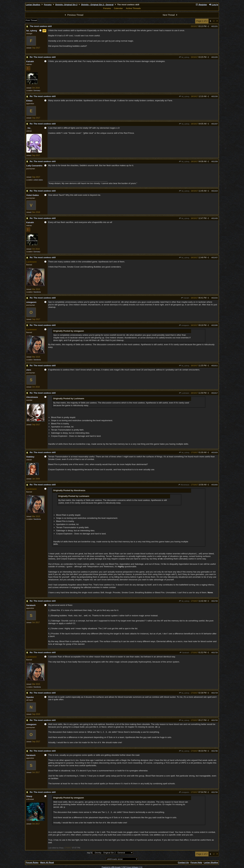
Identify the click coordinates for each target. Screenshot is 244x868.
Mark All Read (47, 862)
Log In (213, 5)
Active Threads (133, 8)
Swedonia (37, 292)
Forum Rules (32, 862)
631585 (215, 325)
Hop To (90, 853)
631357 (215, 124)
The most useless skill (41, 26)
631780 (215, 751)
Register (201, 5)
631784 (215, 792)
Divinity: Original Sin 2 (66, 5)
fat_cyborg (184, 57)
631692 (215, 485)
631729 (215, 693)
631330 (215, 96)
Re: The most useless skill (43, 57)
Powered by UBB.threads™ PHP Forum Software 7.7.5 (122, 867)
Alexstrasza (184, 485)
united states (38, 180)
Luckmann (184, 393)
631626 (215, 452)
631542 (215, 298)
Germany (37, 90)
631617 (215, 393)
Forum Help (196, 862)
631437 (215, 258)
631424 (215, 191)
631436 (215, 218)
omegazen (184, 325)
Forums (48, 5)
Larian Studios (33, 5)
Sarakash (184, 653)
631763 (215, 720)
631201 (215, 26)
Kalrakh (185, 298)
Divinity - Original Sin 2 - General (97, 5)
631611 (215, 366)
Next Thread (170, 15)
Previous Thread (74, 15)
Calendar (118, 8)
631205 (215, 57)
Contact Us (183, 862)
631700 (215, 601)
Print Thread (31, 20)
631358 (215, 161)
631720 (215, 653)
